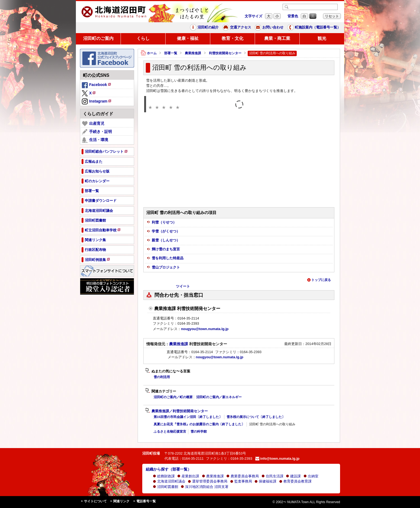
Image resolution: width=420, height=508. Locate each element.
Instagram (97, 102)
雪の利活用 (162, 377)
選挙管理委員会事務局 (208, 481)
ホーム (149, 53)
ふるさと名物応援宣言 (170, 432)
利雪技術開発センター (225, 53)
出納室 (311, 476)
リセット (332, 16)
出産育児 (93, 124)
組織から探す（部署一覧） (169, 469)
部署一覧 (171, 53)
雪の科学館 (199, 432)
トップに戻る (319, 280)
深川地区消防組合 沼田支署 (205, 487)
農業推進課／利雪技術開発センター (177, 411)
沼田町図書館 (166, 487)
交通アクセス (237, 27)
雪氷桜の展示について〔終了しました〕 (256, 417)
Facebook (97, 85)
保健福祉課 (265, 481)
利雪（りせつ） (162, 223)
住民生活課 (272, 476)
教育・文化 (232, 38)
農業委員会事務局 (243, 476)
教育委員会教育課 (295, 481)
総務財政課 (164, 476)
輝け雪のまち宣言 (163, 249)
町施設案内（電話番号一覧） (314, 27)
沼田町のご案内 (98, 38)
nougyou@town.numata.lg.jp (205, 329)
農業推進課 (193, 53)
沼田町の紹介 (204, 27)
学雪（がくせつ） (163, 231)
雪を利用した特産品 (165, 258)
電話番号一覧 (144, 501)
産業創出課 (188, 476)
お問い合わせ (269, 27)
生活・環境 (95, 140)
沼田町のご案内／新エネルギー (219, 397)
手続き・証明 (97, 132)
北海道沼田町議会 (169, 481)
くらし (143, 38)
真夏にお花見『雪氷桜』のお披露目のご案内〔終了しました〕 (199, 424)
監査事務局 (241, 481)
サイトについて (94, 501)
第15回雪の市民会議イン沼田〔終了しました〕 (188, 417)
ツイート (183, 286)
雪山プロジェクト (163, 268)
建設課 (293, 476)
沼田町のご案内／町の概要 (173, 397)
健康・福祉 (188, 38)
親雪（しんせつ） (163, 240)
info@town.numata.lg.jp (277, 459)
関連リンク (120, 501)
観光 (322, 38)
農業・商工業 (277, 38)
